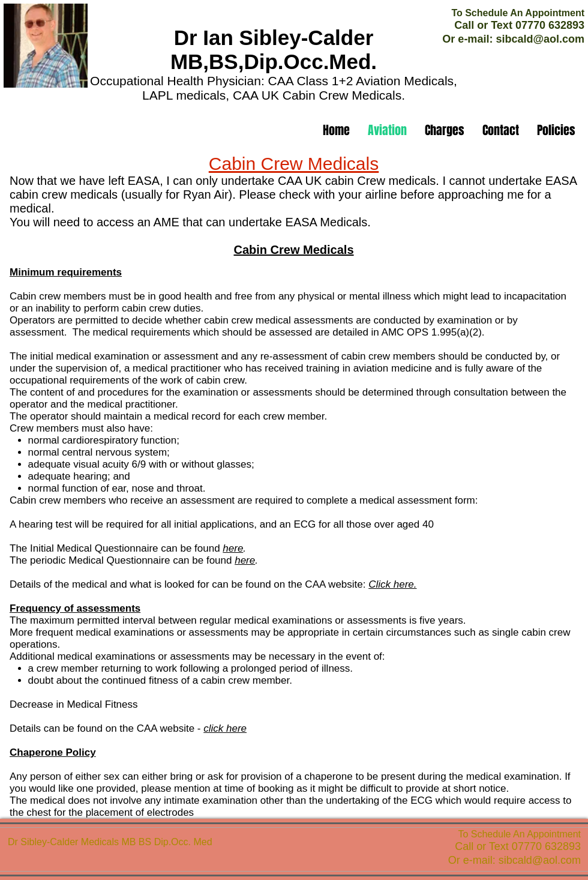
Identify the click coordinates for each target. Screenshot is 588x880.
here (233, 548)
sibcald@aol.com (540, 39)
